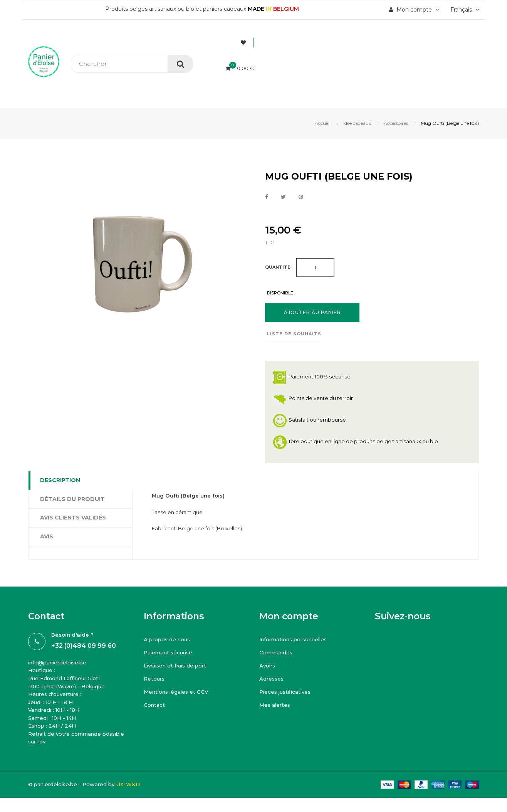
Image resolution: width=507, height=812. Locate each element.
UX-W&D (134, 791)
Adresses (272, 681)
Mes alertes (276, 707)
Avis (47, 537)
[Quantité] (315, 267)
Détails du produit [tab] (72, 499)
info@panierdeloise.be (60, 664)
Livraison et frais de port (177, 667)
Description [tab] (60, 481)
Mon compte (289, 618)
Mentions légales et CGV (178, 694)
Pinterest (302, 197)
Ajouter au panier (312, 313)
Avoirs (268, 667)
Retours (155, 681)
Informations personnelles (297, 641)
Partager (267, 197)
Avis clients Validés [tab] (73, 518)
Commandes (277, 654)
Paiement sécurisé (170, 654)
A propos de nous (168, 641)
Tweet (284, 197)
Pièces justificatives (287, 694)
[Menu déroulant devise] (464, 10)
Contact (155, 707)
